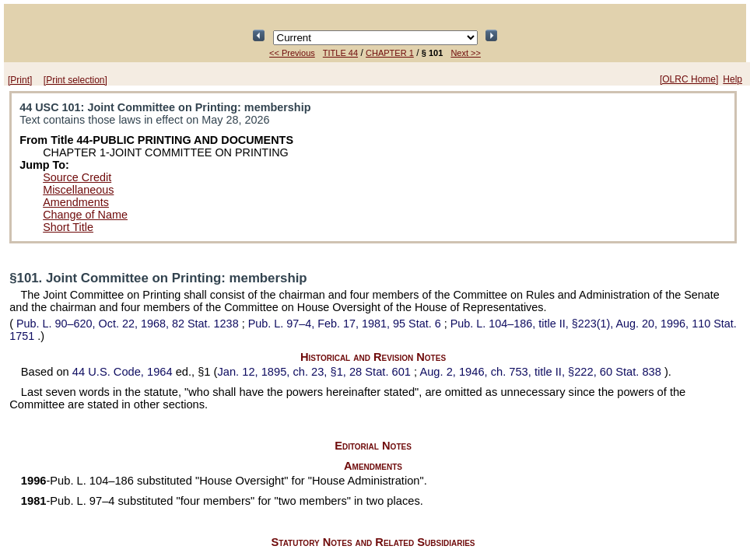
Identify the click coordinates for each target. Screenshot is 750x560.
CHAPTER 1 (390, 53)
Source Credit (77, 177)
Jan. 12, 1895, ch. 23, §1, (315, 372)
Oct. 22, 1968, (128, 324)
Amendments (76, 202)
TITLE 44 (340, 53)
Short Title (68, 227)
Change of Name (85, 215)
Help (732, 79)
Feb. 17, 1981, (346, 324)
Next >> (466, 53)
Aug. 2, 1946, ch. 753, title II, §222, (542, 372)
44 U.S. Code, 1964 (124, 372)
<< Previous (292, 53)
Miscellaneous (78, 190)
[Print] (20, 80)
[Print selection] (75, 80)
